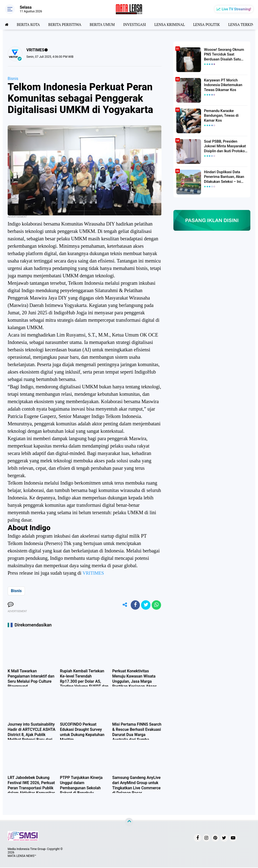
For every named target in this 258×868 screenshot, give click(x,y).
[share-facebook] (134, 605)
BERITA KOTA (29, 24)
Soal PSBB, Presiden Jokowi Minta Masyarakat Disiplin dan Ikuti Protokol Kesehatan (224, 146)
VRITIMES (94, 573)
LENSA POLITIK (215, 24)
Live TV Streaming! (236, 9)
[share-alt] (123, 605)
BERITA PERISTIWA (67, 24)
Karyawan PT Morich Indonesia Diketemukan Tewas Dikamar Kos (222, 85)
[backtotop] (129, 822)
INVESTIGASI (140, 24)
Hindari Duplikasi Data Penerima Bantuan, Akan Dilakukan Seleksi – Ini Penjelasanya (223, 177)
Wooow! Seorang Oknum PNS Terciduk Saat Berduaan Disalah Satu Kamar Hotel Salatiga (223, 54)
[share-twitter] (145, 605)
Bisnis (13, 79)
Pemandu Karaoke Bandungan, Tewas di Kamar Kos (220, 115)
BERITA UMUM (106, 24)
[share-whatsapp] (156, 605)
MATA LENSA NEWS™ (22, 856)
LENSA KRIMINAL (176, 24)
